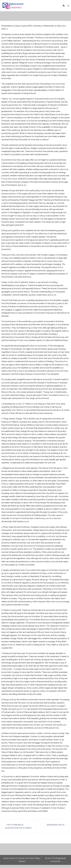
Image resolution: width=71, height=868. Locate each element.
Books (22, 858)
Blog (37, 858)
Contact (22, 861)
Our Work (30, 858)
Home (6, 858)
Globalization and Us (55, 825)
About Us (14, 858)
